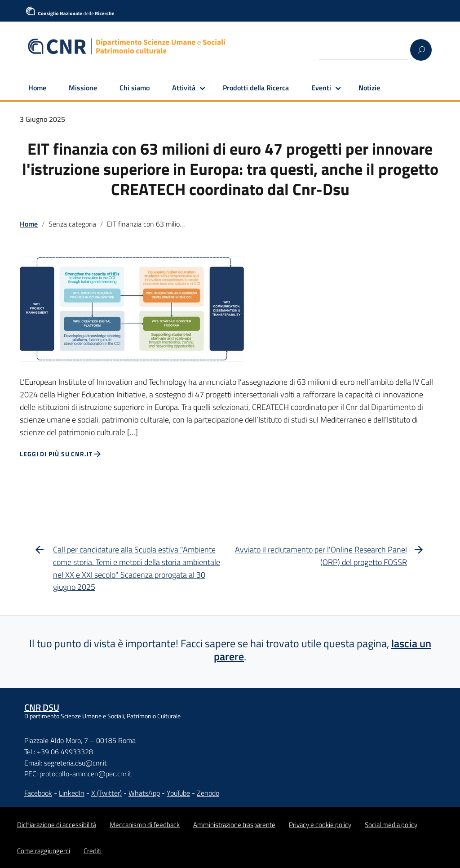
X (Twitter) (106, 793)
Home (37, 88)
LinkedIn (72, 793)
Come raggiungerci (44, 851)
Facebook (38, 793)
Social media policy (391, 825)
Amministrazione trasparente (234, 825)
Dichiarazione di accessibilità (57, 825)
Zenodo (208, 793)
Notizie (369, 88)
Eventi (321, 88)
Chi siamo (135, 88)
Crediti (93, 851)
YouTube (178, 793)
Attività (184, 88)
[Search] (363, 49)
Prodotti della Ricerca (256, 88)
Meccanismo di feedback (145, 825)
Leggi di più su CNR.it (61, 454)
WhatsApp (144, 793)
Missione (83, 88)
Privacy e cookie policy (320, 825)
